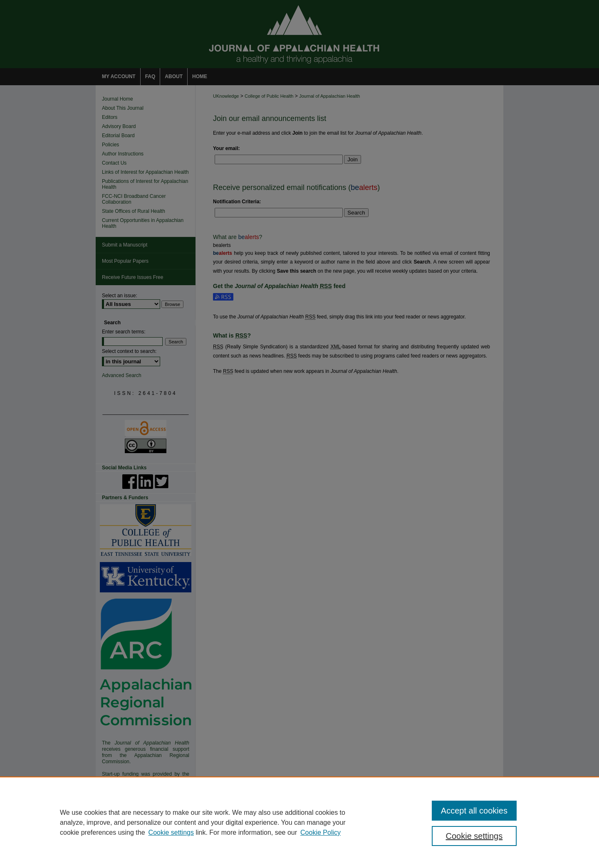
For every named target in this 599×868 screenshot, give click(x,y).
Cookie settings (171, 832)
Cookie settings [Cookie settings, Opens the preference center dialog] (474, 836)
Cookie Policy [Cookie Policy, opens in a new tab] (321, 832)
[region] (299, 822)
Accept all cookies (474, 811)
